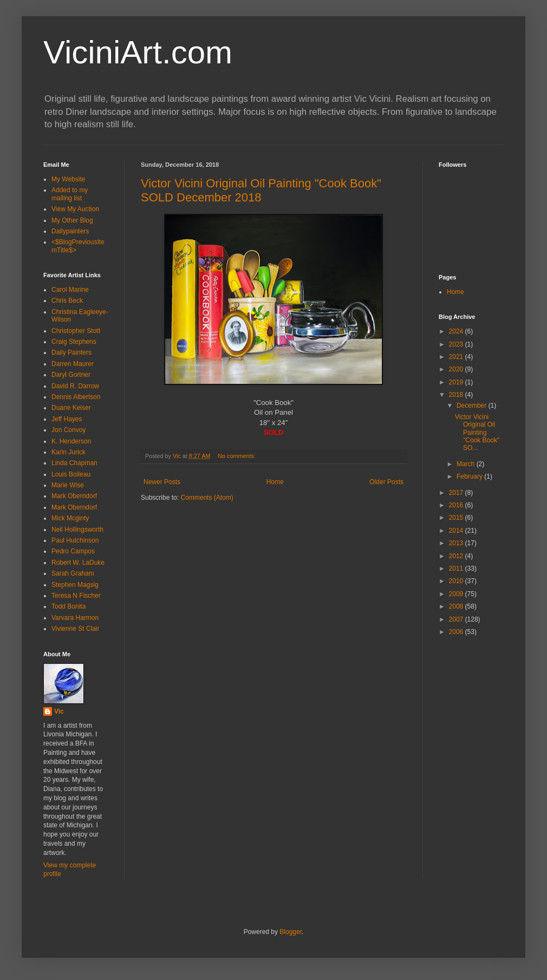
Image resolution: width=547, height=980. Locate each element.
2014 (457, 531)
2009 (457, 594)
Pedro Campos (73, 551)
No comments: (237, 456)
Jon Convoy (69, 430)
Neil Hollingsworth (77, 530)
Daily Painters (71, 352)
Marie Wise (68, 485)
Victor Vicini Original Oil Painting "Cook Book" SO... (477, 433)
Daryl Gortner (71, 375)
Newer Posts (162, 482)
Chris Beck (67, 300)
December (473, 406)
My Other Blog (72, 220)
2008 (457, 606)
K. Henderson (71, 441)
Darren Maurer (73, 364)
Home (275, 482)
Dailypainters (70, 231)
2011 (457, 569)
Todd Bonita (69, 606)
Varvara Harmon (75, 618)
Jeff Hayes (67, 419)
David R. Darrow (75, 386)
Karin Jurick (69, 452)
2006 (457, 632)
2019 (457, 382)
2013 (457, 543)
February (470, 476)
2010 (457, 581)
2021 (457, 357)
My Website (68, 179)
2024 (457, 331)
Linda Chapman (74, 463)
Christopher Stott (76, 331)
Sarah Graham (73, 573)
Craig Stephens (74, 342)
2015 (457, 518)
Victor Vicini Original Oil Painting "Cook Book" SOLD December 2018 (261, 190)
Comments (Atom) (207, 498)
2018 (457, 395)
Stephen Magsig (75, 585)
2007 (457, 619)
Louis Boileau (71, 474)
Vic (59, 711)
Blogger (291, 932)
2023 (457, 344)
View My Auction (75, 209)
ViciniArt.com (138, 52)
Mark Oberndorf (74, 496)
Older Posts (386, 482)
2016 (457, 505)
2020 (457, 369)
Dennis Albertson (76, 397)
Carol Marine (70, 290)
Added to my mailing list (70, 194)
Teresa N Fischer (76, 596)
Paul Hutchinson (75, 540)
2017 (457, 493)
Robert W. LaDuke (78, 563)
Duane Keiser (71, 408)
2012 (457, 556)
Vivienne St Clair (76, 629)
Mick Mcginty (70, 518)
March (467, 464)
